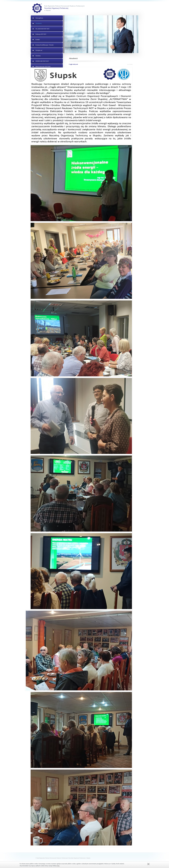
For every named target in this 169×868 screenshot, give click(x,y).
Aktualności (39, 23)
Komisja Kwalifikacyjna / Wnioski (44, 45)
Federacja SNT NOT (41, 34)
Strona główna (39, 18)
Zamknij (148, 864)
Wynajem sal (39, 50)
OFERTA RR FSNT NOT (42, 61)
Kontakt (38, 40)
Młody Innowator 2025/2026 (43, 67)
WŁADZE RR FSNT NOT (42, 29)
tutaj (58, 866)
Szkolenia (38, 56)
